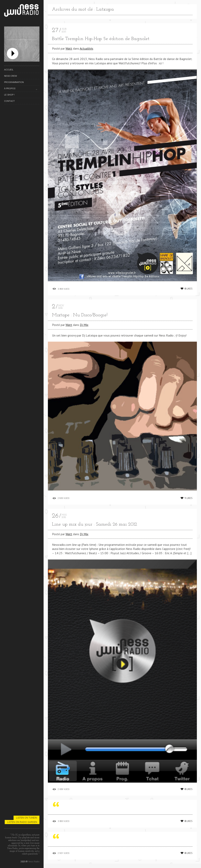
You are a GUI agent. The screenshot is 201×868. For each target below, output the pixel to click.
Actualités (86, 48)
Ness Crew (11, 76)
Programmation (14, 82)
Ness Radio (34, 862)
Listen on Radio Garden (22, 822)
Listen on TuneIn (27, 818)
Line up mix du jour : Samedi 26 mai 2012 (95, 524)
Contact (9, 101)
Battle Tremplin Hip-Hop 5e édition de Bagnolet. (101, 39)
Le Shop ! (9, 95)
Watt (69, 48)
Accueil (9, 70)
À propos (10, 88)
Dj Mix (84, 325)
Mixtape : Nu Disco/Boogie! (80, 315)
